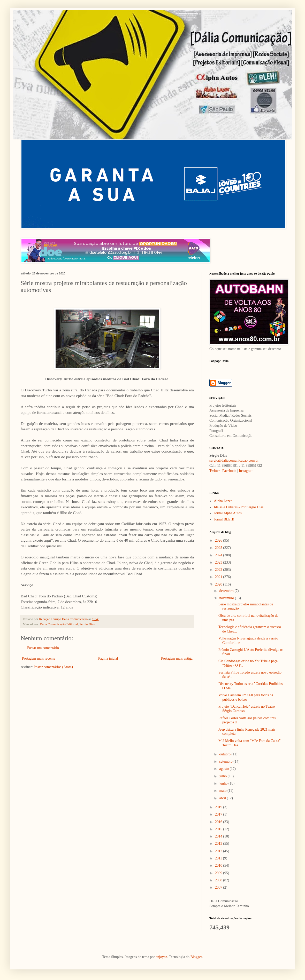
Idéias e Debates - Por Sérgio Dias (239, 507)
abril (223, 798)
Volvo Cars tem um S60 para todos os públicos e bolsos (246, 697)
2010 (219, 866)
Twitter (215, 471)
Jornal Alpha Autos (228, 513)
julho (223, 776)
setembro (226, 761)
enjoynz (162, 957)
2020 (219, 584)
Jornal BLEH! (224, 519)
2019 (219, 807)
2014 (219, 836)
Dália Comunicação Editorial (59, 624)
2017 (219, 814)
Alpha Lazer (223, 501)
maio (223, 791)
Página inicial (108, 658)
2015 (219, 829)
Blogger (196, 957)
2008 (219, 880)
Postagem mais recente (39, 658)
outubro (225, 754)
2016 (219, 822)
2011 (219, 858)
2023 (219, 562)
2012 (219, 851)
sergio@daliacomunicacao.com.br (234, 460)
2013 (219, 844)
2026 (219, 540)
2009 (219, 873)
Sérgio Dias (87, 624)
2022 (219, 570)
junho (224, 783)
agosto (224, 769)
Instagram (246, 471)
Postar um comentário (43, 648)
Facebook (229, 471)
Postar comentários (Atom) (53, 667)
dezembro (227, 591)
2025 (219, 548)
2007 (219, 887)
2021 (219, 577)
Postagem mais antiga (177, 658)
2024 (219, 555)
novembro (227, 598)
